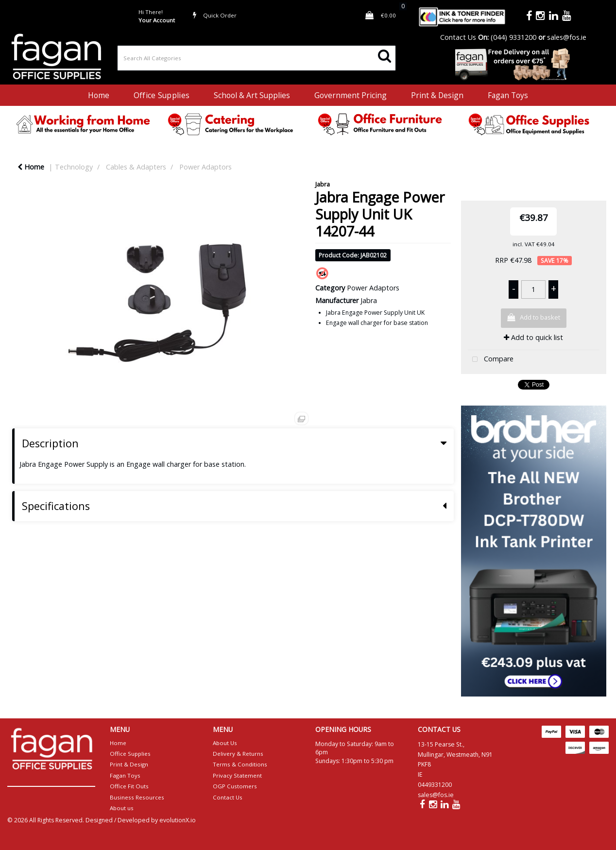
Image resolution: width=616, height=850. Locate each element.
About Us (225, 743)
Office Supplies (162, 95)
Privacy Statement (237, 775)
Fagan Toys (508, 95)
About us (122, 808)
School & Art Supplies (252, 95)
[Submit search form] (385, 55)
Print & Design (437, 95)
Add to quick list (533, 337)
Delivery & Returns (238, 754)
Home (99, 95)
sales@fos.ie (567, 37)
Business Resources (137, 797)
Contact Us (458, 37)
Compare (491, 360)
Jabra (323, 184)
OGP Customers (235, 786)
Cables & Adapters (136, 167)
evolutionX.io (178, 820)
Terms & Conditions (240, 764)
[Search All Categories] (257, 58)
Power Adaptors (205, 167)
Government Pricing (351, 95)
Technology (74, 167)
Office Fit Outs (129, 786)
